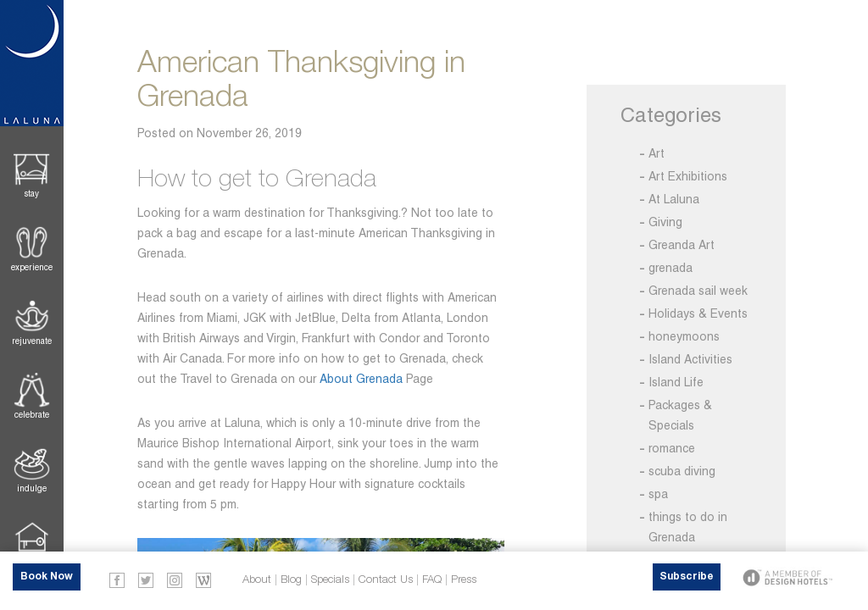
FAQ (432, 580)
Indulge (32, 488)
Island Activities (690, 359)
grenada (670, 268)
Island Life (676, 382)
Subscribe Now (687, 581)
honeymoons (684, 336)
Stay (32, 194)
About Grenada (361, 379)
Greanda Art (682, 245)
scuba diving (682, 471)
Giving (665, 222)
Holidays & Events (698, 313)
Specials (330, 580)
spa (658, 494)
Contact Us (386, 580)
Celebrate (32, 415)
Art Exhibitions (688, 176)
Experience (32, 267)
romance (672, 448)
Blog (291, 580)
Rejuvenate (32, 341)
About (257, 580)
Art (657, 153)
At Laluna (674, 199)
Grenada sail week (698, 291)
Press (464, 580)
